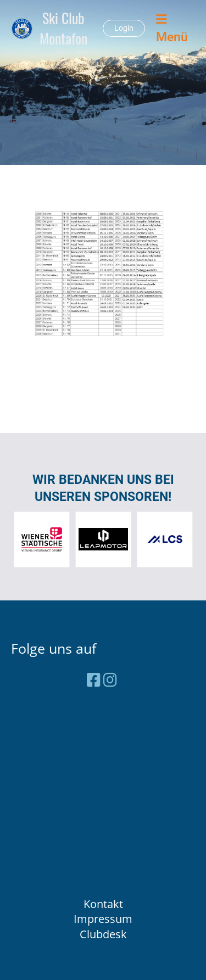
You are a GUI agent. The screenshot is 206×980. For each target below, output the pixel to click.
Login (124, 28)
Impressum (103, 919)
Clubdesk (103, 934)
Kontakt (103, 904)
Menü (172, 29)
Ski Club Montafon (63, 29)
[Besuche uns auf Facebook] (94, 680)
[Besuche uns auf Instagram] (110, 680)
